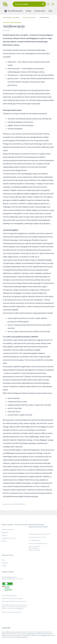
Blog (3, 560)
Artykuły (4, 566)
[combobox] (29, 4)
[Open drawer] (53, 4)
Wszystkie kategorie (14, 11)
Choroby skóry (40, 11)
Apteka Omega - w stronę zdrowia (11, 18)
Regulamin (5, 532)
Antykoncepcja (44, 18)
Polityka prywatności (8, 529)
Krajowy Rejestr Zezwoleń (9, 596)
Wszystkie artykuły (29, 18)
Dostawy (4, 535)
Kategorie (5, 563)
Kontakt (4, 541)
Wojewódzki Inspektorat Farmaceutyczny (14, 601)
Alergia (28, 11)
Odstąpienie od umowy (9, 538)
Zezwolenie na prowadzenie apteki (12, 598)
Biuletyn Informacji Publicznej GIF (12, 612)
